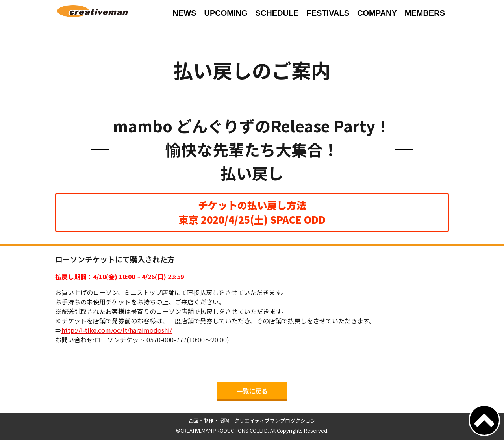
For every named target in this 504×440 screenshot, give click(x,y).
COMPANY (377, 13)
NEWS (184, 13)
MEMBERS (425, 13)
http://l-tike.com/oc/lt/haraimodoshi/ (117, 330)
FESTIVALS (328, 13)
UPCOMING (226, 13)
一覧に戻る (252, 391)
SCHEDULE (277, 13)
